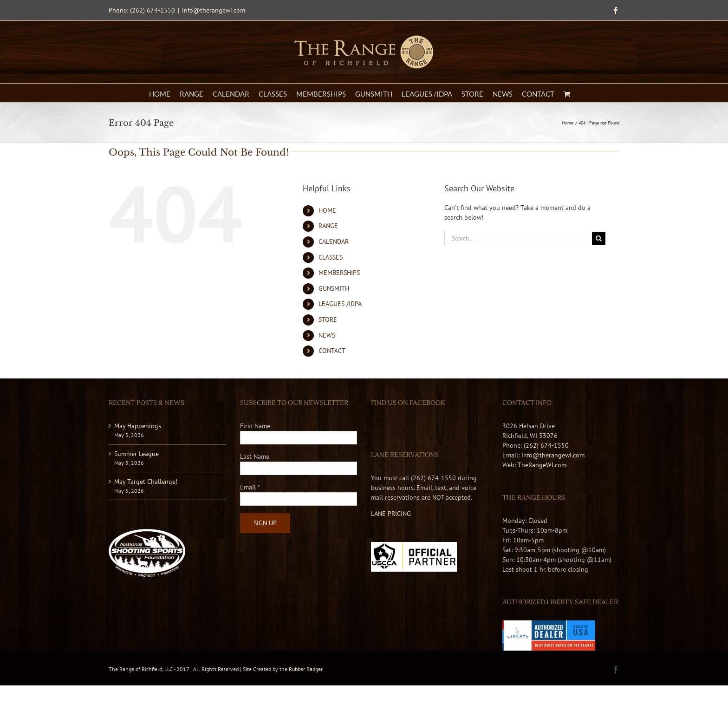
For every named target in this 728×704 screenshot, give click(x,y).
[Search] (599, 238)
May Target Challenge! (146, 482)
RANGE (328, 226)
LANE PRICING (391, 514)
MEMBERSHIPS (339, 273)
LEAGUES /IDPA (340, 304)
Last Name (255, 456)
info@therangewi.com (214, 10)
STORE (328, 319)
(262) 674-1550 (546, 445)
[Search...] (518, 238)
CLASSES (331, 257)
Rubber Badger (306, 669)
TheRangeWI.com (542, 465)
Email (250, 487)
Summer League (136, 454)
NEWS (327, 335)
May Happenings (138, 426)
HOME (327, 210)
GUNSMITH (334, 288)
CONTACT (332, 351)
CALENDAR (334, 241)
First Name (255, 426)
